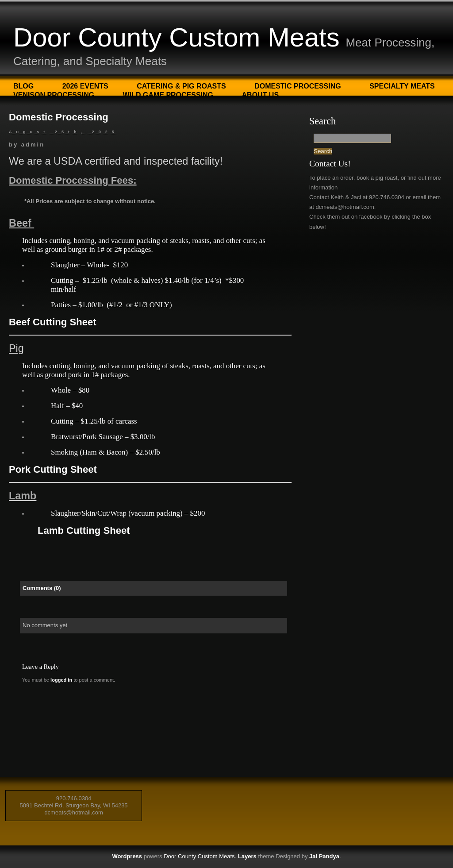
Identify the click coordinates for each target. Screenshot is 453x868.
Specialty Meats (402, 86)
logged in (61, 680)
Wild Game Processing (168, 95)
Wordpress (127, 856)
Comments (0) (42, 588)
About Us (261, 95)
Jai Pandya (324, 856)
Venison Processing (54, 95)
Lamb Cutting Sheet (84, 530)
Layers (247, 856)
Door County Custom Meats (177, 37)
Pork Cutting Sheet (53, 469)
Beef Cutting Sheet (53, 322)
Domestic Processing (298, 86)
